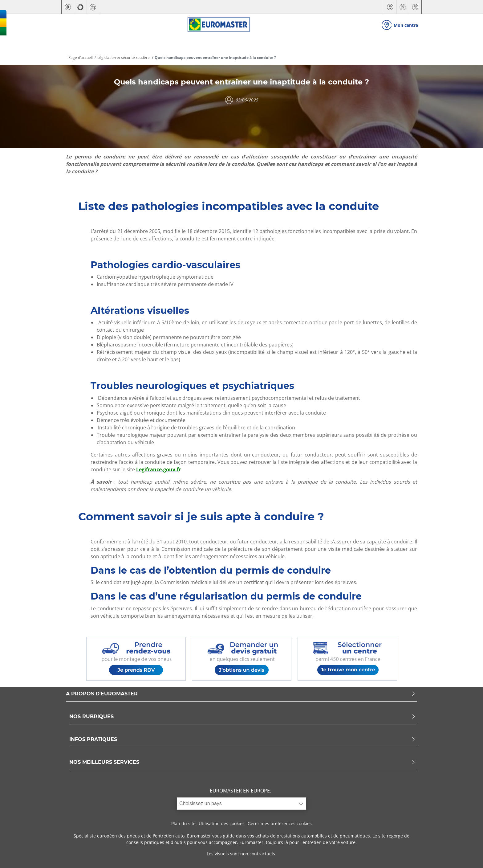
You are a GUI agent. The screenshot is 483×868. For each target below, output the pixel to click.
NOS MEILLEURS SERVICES (242, 762)
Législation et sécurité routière (124, 57)
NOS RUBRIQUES (242, 717)
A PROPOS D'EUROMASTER (241, 694)
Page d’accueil (81, 57)
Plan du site (183, 823)
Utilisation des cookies (222, 823)
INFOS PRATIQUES (242, 740)
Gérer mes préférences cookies (280, 823)
